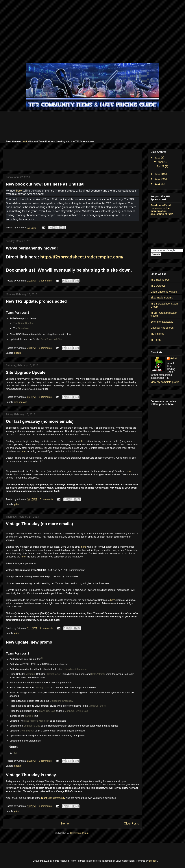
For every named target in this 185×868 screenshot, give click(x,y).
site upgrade (21, 402)
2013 (158, 174)
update (18, 353)
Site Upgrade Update (26, 372)
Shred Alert (24, 328)
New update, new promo (29, 642)
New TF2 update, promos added (36, 301)
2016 (158, 158)
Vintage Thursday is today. (31, 775)
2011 (158, 184)
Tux (16, 753)
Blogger (153, 861)
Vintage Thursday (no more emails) (39, 524)
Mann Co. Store (97, 706)
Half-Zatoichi (98, 674)
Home (65, 823)
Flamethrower (53, 674)
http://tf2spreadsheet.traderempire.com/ (82, 257)
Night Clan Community (53, 798)
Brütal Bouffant (26, 323)
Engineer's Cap (32, 726)
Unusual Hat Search (162, 328)
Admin (174, 358)
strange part (43, 688)
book (24, 141)
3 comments (46, 499)
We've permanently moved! (32, 248)
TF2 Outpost (158, 286)
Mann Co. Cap (47, 711)
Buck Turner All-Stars (52, 339)
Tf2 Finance (157, 334)
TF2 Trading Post (160, 280)
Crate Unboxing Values (164, 292)
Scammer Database (162, 322)
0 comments (45, 281)
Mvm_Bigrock (27, 731)
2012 (158, 179)
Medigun (30, 674)
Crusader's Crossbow (61, 701)
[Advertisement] (93, 31)
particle (29, 716)
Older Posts (131, 823)
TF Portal (156, 340)
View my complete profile (165, 382)
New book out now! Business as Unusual (45, 184)
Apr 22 (161, 166)
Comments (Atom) (80, 833)
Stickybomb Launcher (75, 669)
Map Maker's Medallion (37, 721)
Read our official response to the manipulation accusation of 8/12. (162, 210)
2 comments (45, 397)
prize (17, 504)
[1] (42, 658)
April (160, 162)
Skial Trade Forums (162, 298)
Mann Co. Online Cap (76, 711)
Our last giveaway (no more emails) (40, 421)
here (84, 441)
